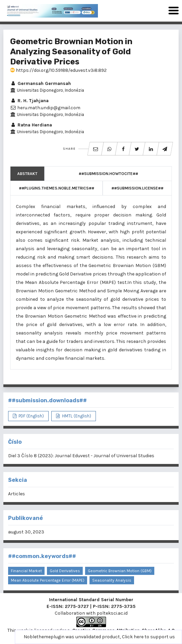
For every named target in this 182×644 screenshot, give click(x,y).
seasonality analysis (112, 580)
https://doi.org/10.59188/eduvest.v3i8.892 (58, 70)
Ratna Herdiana (31, 125)
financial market (26, 571)
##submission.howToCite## (108, 174)
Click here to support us (148, 637)
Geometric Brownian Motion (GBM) (120, 571)
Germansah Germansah (41, 83)
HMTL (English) (76, 416)
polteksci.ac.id (112, 613)
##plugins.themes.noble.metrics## (57, 188)
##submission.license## (137, 188)
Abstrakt (27, 174)
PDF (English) (31, 416)
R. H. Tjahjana (29, 101)
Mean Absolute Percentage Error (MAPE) (48, 580)
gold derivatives (65, 571)
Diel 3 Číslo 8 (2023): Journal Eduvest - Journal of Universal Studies (81, 456)
